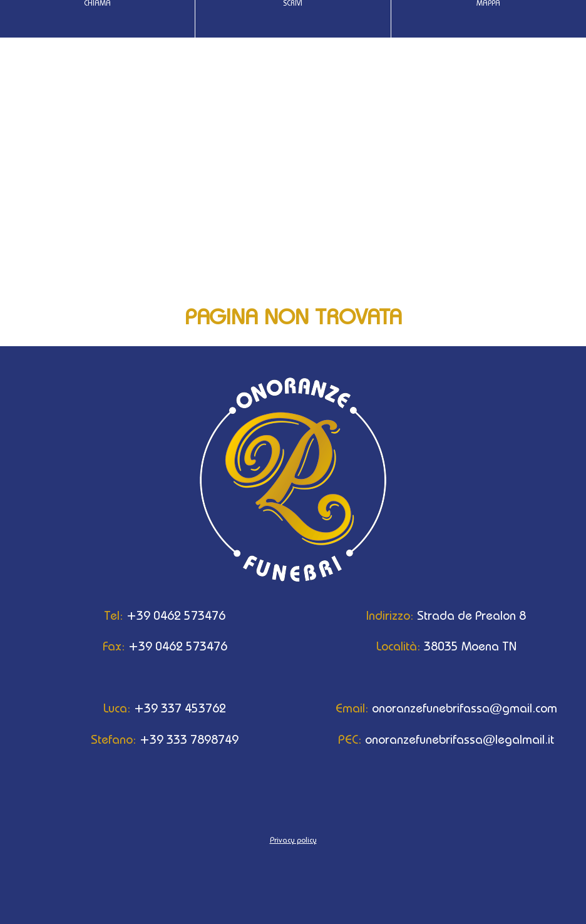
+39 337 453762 (152, 708)
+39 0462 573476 (152, 615)
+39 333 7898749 (152, 739)
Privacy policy (293, 840)
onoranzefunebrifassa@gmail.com (434, 708)
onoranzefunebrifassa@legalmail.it (434, 739)
